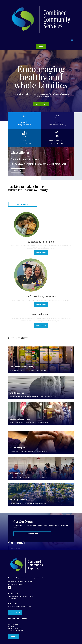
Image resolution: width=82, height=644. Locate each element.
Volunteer (57, 122)
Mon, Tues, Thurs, (14, 607)
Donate (41, 46)
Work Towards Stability (57, 141)
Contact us (16, 548)
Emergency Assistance (15, 628)
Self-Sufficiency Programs (15, 630)
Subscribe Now (32, 534)
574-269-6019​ (12, 598)
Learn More (18, 171)
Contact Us (15, 613)
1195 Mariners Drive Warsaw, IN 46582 (21, 596)
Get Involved (41, 104)
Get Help (25, 122)
